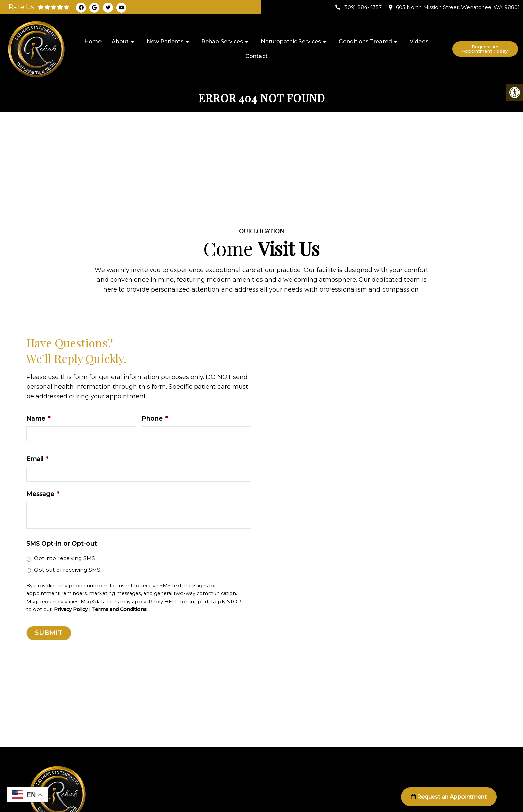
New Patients (165, 42)
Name (38, 419)
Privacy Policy (71, 609)
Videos (419, 42)
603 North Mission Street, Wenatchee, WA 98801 (458, 7)
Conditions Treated (365, 42)
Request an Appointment (449, 797)
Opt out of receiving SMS (67, 570)
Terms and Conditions (119, 609)
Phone (155, 419)
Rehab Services (222, 42)
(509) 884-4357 (362, 7)
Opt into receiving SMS (65, 558)
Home (93, 42)
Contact (256, 56)
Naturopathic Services (291, 42)
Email (37, 459)
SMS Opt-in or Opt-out (62, 544)
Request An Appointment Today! (485, 49)
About (120, 42)
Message (43, 494)
